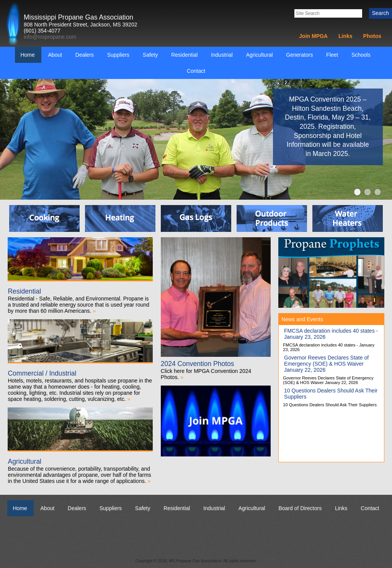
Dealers (85, 55)
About (55, 55)
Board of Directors (300, 508)
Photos (372, 36)
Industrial (222, 55)
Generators (299, 55)
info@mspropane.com (50, 37)
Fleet (332, 55)
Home (27, 55)
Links (345, 36)
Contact (196, 71)
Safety (150, 55)
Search (381, 13)
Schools (361, 55)
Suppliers (118, 55)
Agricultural (260, 55)
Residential (184, 55)
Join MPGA (313, 36)
